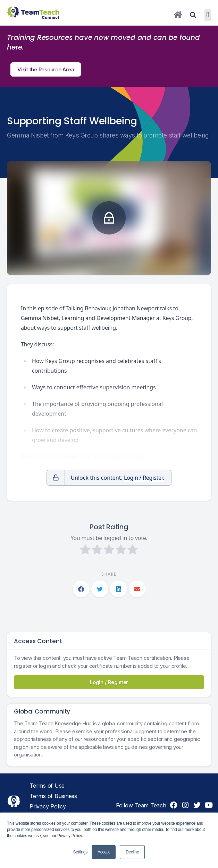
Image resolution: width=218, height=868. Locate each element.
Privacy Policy (48, 806)
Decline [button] (132, 852)
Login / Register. (144, 478)
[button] (208, 15)
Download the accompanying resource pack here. (84, 457)
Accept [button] (104, 852)
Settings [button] (80, 852)
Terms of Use (47, 786)
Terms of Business (53, 796)
